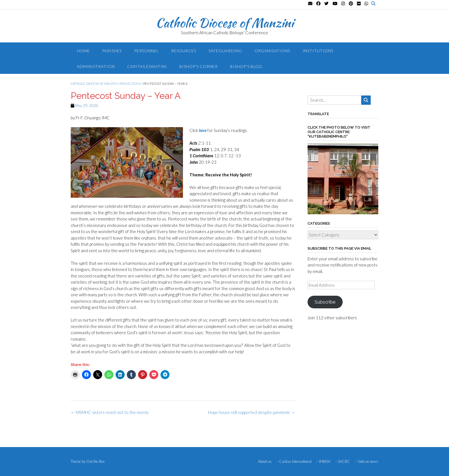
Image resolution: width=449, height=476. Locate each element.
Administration (96, 66)
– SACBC (343, 462)
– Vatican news (366, 462)
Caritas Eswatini (147, 66)
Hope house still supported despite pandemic (252, 412)
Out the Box (96, 461)
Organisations (272, 51)
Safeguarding (225, 51)
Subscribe (325, 302)
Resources (184, 51)
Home (83, 51)
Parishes (112, 51)
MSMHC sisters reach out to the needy (110, 412)
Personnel (146, 51)
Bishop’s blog (246, 66)
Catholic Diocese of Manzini (225, 23)
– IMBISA (323, 462)
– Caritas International (294, 462)
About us (265, 462)
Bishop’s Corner (199, 66)
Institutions (318, 51)
